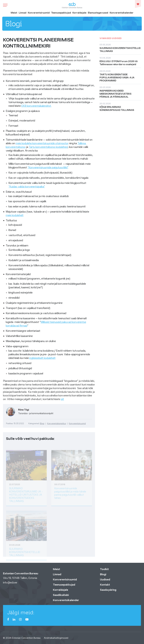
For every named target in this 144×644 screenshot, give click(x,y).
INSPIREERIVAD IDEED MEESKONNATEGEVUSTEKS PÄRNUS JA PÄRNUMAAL (115, 94)
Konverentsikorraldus (57, 423)
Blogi (42, 423)
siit (62, 399)
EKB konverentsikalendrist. (36, 106)
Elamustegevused (98, 13)
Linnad (23, 13)
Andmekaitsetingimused (56, 638)
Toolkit (104, 569)
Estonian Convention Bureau (26, 638)
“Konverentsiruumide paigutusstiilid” (48, 167)
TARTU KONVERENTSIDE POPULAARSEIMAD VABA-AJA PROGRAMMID (117, 78)
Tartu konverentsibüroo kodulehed (48, 147)
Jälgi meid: (21, 612)
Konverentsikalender (122, 13)
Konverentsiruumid (39, 13)
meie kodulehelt (15, 215)
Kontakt (105, 585)
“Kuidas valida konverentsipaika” (27, 187)
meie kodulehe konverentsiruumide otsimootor (42, 143)
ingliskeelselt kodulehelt (42, 358)
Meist (14, 13)
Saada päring (108, 590)
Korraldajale (79, 13)
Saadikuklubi (61, 595)
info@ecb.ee (10, 583)
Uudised (105, 579)
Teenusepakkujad (61, 13)
